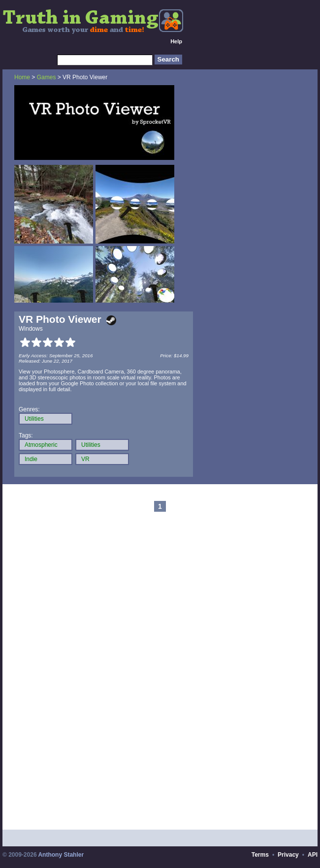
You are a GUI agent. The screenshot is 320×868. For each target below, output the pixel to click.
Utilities (34, 419)
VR (85, 459)
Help (176, 41)
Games (47, 77)
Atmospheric (41, 445)
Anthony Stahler (61, 855)
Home (22, 77)
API (313, 855)
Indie (31, 459)
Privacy (288, 855)
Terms (260, 855)
